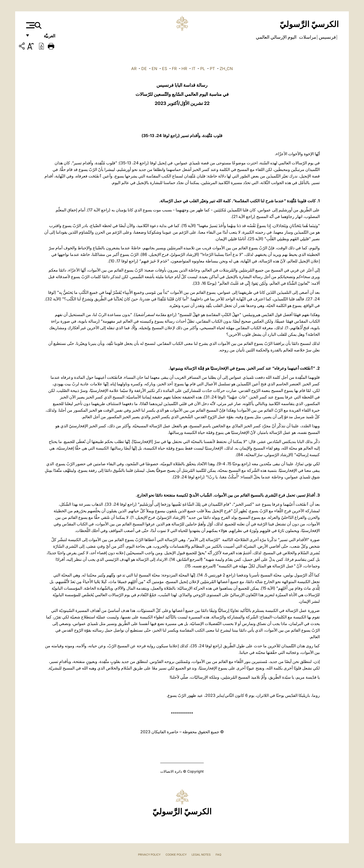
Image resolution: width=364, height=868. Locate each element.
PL (203, 69)
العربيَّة (44, 37)
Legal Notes (201, 855)
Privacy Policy (149, 855)
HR (184, 69)
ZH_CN (226, 69)
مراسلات (307, 37)
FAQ (218, 855)
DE (144, 69)
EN (154, 69)
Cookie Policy (176, 855)
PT (212, 69)
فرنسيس (327, 37)
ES (165, 69)
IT (194, 69)
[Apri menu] (30, 25)
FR (174, 69)
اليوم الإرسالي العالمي (276, 37)
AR (134, 69)
